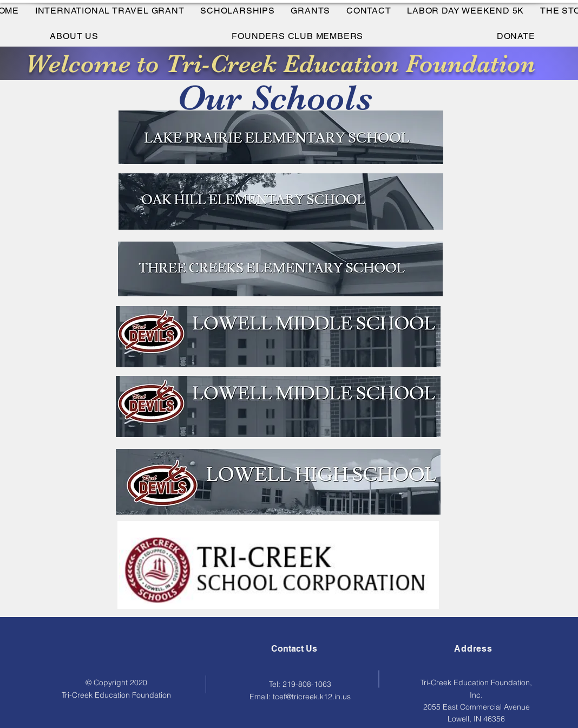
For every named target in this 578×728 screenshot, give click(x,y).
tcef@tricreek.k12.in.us (312, 697)
